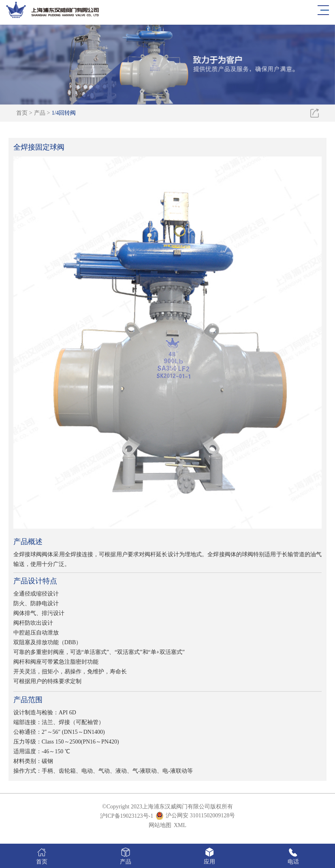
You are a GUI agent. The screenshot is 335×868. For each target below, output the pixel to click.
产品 (40, 113)
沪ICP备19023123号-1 (127, 816)
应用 (210, 856)
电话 (293, 856)
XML (180, 825)
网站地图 (160, 825)
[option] (167, 62)
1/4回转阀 (64, 113)
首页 (22, 113)
